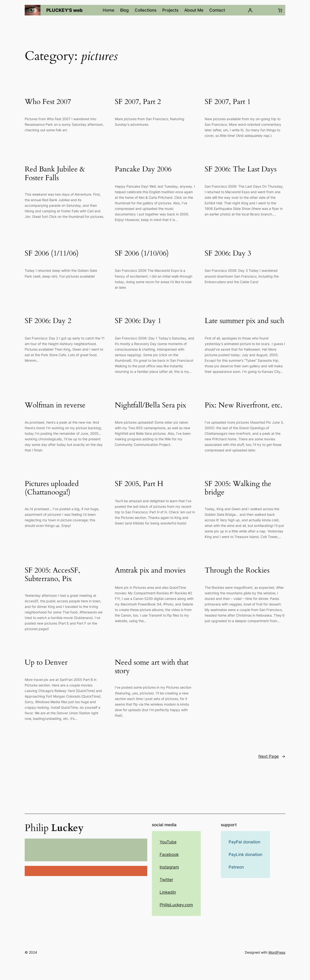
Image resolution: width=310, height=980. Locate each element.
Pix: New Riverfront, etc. (244, 405)
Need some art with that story (152, 667)
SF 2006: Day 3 (228, 254)
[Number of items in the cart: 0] (280, 10)
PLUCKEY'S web (64, 10)
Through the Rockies (237, 571)
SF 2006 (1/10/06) (142, 254)
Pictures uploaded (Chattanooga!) (52, 488)
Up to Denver (46, 663)
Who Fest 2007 (48, 102)
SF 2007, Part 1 (228, 102)
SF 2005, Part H (139, 484)
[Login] (250, 10)
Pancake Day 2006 (143, 169)
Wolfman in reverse (55, 405)
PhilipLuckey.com (176, 905)
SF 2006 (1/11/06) (52, 254)
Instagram (169, 867)
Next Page (272, 756)
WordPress (277, 952)
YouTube (168, 842)
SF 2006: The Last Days (241, 169)
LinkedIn (168, 892)
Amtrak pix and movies (150, 571)
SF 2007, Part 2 (138, 102)
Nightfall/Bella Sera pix (151, 405)
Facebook (169, 855)
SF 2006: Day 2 (48, 321)
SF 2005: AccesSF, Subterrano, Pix (52, 575)
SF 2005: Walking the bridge (238, 488)
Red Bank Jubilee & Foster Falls (55, 174)
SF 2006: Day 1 (138, 321)
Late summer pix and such (244, 321)
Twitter (166, 880)
